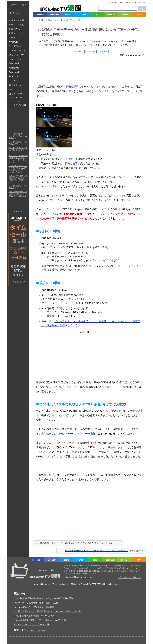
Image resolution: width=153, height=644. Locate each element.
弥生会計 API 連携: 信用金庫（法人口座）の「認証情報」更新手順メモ (18, 179)
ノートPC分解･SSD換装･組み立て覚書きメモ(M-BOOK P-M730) (43, 598)
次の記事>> (103, 51)
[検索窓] (118, 8)
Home (135, 3)
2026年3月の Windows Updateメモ (18, 143)
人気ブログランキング (18, 5)
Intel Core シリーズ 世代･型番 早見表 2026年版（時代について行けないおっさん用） (18, 169)
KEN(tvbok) (75, 584)
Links (121, 3)
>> (144, 3)
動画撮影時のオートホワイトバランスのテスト (93, 87)
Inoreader (54, 15)
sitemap (113, 3)
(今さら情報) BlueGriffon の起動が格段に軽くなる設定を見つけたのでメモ (18, 195)
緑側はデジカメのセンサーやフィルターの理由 (68, 434)
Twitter (82, 15)
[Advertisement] (90, 65)
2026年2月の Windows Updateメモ (18, 187)
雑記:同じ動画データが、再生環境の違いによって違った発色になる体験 (47, 611)
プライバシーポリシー (129, 577)
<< (140, 3)
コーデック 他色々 (76, 51)
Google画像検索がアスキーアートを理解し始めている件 (40, 620)
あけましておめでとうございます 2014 (32, 624)
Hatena (68, 15)
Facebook (40, 15)
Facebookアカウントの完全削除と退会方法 (34, 607)
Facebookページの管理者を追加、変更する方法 (36, 603)
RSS (139, 15)
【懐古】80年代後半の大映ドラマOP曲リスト (35, 616)
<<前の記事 (91, 51)
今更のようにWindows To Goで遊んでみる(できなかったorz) (82, 543)
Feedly (125, 15)
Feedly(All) (111, 15)
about (128, 3)
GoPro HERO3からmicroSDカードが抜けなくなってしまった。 (97, 551)
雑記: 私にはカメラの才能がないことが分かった (18, 150)
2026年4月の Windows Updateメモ (18, 137)
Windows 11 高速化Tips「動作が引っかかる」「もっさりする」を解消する (18, 159)
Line (97, 15)
